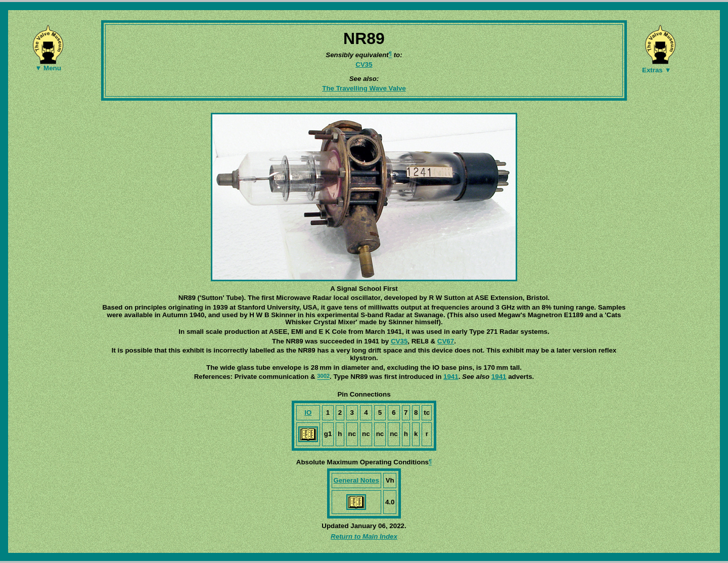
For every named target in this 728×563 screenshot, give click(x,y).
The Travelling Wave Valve (364, 88)
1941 (451, 377)
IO (308, 413)
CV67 (446, 341)
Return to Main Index (364, 536)
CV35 (364, 64)
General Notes (356, 480)
